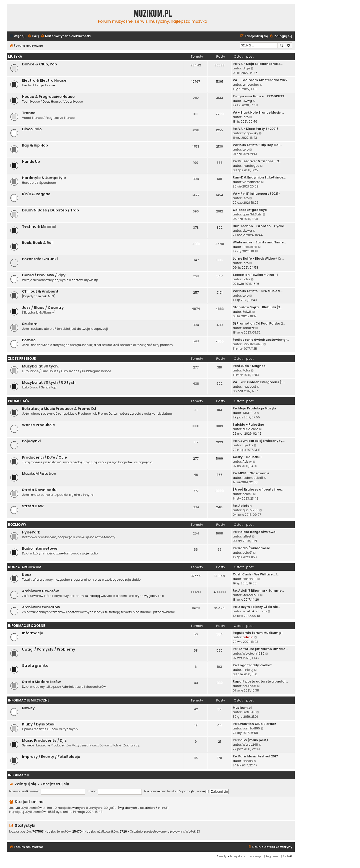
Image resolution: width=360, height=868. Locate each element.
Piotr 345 (249, 712)
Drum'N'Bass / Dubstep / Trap (50, 210)
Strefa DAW (33, 506)
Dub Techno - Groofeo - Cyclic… (259, 226)
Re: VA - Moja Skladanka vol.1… (258, 64)
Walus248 (250, 745)
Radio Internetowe (40, 548)
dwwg (247, 101)
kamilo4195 (251, 728)
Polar (246, 279)
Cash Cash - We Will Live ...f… (256, 574)
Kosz (27, 575)
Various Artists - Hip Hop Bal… (257, 145)
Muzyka (15, 57)
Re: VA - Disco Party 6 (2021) (255, 129)
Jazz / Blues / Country (43, 308)
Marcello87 (251, 595)
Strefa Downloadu (39, 490)
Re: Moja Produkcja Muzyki (254, 408)
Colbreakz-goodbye (250, 210)
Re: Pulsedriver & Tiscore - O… (257, 161)
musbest (249, 387)
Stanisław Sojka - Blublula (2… (257, 307)
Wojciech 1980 (253, 653)
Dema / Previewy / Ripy (44, 275)
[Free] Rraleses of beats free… (258, 489)
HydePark (31, 532)
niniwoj (248, 670)
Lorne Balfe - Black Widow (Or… (258, 259)
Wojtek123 (193, 832)
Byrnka (248, 445)
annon (248, 761)
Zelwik (247, 312)
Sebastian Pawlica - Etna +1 (255, 275)
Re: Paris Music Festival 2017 (255, 756)
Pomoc (29, 340)
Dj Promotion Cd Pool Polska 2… (259, 323)
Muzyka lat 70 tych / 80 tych (49, 382)
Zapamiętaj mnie (193, 791)
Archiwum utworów (40, 591)
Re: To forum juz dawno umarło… (260, 649)
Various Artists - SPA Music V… (258, 291)
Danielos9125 (252, 344)
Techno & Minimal (39, 226)
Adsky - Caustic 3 (247, 457)
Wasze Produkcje (38, 425)
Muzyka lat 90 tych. (40, 366)
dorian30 (249, 579)
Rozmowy (17, 525)
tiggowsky (250, 133)
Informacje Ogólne (26, 626)
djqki (246, 68)
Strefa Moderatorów (41, 682)
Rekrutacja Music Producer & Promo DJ (59, 409)
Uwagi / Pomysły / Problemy (49, 649)
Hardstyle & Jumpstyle (44, 178)
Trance (29, 113)
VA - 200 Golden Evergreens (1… (259, 382)
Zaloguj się (26, 784)
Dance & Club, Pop (39, 64)
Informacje (33, 633)
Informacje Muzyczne (29, 700)
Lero (245, 117)
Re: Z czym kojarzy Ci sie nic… (256, 607)
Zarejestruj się (55, 784)
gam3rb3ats (252, 214)
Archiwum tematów (41, 607)
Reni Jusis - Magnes (249, 366)
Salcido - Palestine (248, 425)
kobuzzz (248, 328)
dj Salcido (250, 429)
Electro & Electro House (44, 80)
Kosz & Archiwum (25, 567)
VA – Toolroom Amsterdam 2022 (260, 80)
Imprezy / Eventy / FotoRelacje (51, 757)
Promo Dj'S (18, 401)
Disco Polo (32, 129)
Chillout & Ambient (40, 291)
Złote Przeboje (22, 359)
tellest (247, 536)
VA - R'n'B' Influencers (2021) (256, 194)
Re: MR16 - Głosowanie (251, 473)
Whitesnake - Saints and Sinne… (259, 242)
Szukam (30, 324)
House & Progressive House (48, 97)
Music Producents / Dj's (44, 740)
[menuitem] (33, 36)
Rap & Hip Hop (35, 145)
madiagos (251, 166)
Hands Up (31, 162)
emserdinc (251, 85)
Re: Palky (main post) (250, 740)
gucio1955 (250, 510)
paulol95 (249, 686)
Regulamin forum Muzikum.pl (258, 633)
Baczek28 (250, 247)
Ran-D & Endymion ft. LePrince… (259, 177)
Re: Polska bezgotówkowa (254, 532)
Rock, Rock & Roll (38, 243)
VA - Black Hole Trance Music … (258, 112)
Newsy (28, 708)
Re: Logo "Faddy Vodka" (252, 665)
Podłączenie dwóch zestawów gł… (261, 340)
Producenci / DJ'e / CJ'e (44, 457)
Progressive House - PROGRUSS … (260, 96)
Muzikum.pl (153, 14)
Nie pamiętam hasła (160, 791)
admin (248, 637)
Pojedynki (31, 441)
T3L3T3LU (249, 413)
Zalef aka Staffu (255, 611)
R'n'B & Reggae (36, 194)
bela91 (247, 494)
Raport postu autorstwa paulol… (260, 681)
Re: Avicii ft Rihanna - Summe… (258, 591)
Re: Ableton (242, 506)
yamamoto (251, 182)
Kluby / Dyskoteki (39, 724)
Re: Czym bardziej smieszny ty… (259, 441)
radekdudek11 (253, 478)
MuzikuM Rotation (39, 474)
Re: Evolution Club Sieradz (254, 724)
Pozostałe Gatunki (40, 259)
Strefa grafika (35, 666)
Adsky (247, 461)
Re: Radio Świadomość (251, 548)
